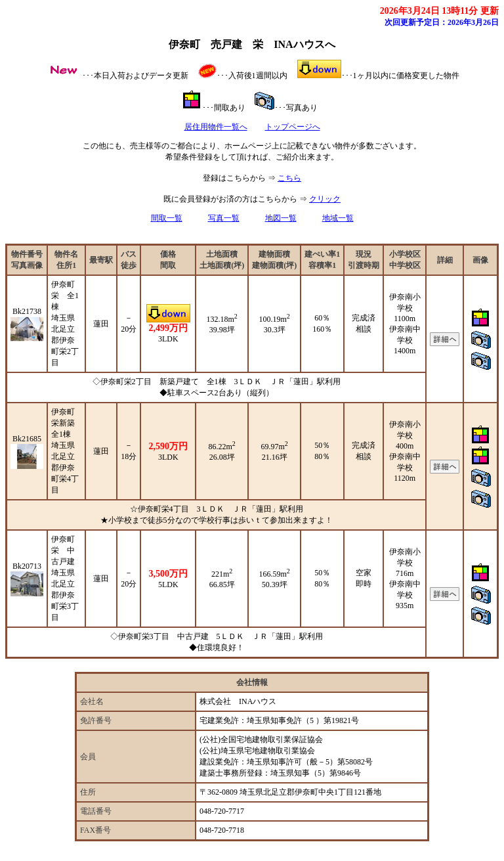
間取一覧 (167, 218)
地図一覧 (281, 218)
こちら (289, 178)
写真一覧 (224, 218)
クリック (325, 199)
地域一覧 (338, 218)
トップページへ (293, 127)
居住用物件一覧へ (216, 127)
